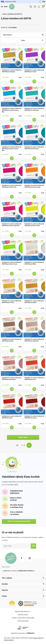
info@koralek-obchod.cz (26, 571)
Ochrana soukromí (38, 638)
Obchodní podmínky (23, 621)
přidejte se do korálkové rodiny (19, 521)
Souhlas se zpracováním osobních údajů (23, 618)
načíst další (23, 437)
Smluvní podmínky (9, 640)
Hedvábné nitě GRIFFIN (15, 14)
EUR (44, 2)
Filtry (32, 40)
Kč (40, 2)
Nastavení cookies (23, 615)
